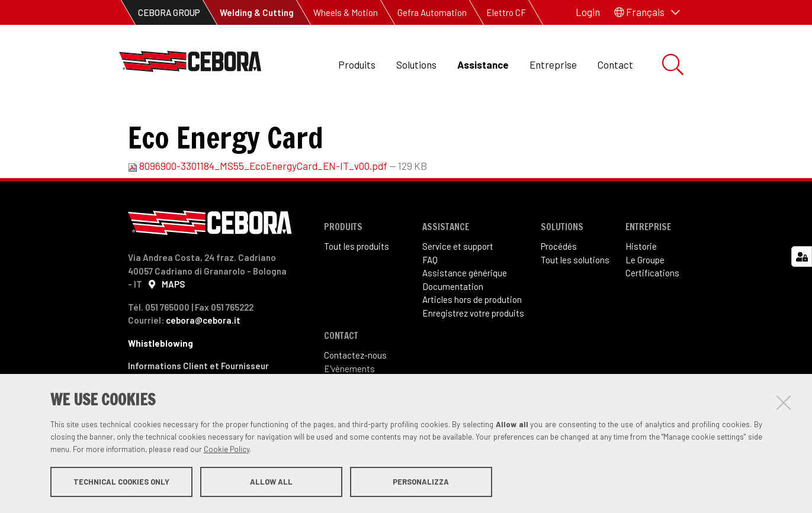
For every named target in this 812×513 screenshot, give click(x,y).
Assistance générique (465, 312)
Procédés (559, 286)
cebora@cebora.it (203, 360)
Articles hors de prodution (472, 339)
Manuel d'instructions (336, 119)
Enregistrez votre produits (473, 353)
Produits (357, 64)
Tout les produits (357, 286)
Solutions (416, 64)
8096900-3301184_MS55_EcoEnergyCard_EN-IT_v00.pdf (259, 205)
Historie (641, 286)
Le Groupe (645, 299)
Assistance (483, 64)
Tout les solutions (575, 299)
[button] (647, 12)
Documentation (238, 119)
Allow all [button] (271, 482)
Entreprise (553, 64)
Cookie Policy (227, 450)
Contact (615, 64)
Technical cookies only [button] (121, 482)
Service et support (458, 286)
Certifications (652, 312)
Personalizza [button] (421, 482)
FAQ (430, 299)
